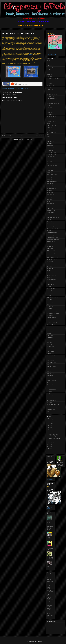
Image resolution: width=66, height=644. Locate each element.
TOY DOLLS (50, 374)
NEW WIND (49, 262)
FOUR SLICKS (50, 170)
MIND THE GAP (9, 94)
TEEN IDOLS (50, 360)
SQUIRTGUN (50, 351)
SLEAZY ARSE (50, 336)
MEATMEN (49, 248)
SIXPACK (49, 333)
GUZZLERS (49, 186)
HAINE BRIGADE (51, 188)
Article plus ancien (38, 136)
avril (51, 429)
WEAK (48, 394)
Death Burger (50, 579)
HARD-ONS (49, 190)
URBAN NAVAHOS (51, 380)
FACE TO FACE (50, 157)
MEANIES (49, 246)
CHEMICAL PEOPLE (51, 117)
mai (50, 427)
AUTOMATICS (50, 81)
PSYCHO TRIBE (50, 289)
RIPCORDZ (49, 302)
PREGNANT (50, 284)
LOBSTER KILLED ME (52, 228)
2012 (50, 452)
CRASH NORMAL (51, 126)
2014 (50, 448)
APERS (49, 76)
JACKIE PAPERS (51, 213)
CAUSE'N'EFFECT (51, 114)
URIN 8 (48, 382)
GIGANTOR (49, 179)
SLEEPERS (49, 338)
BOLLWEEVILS (50, 101)
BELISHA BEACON (51, 94)
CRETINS (49, 128)
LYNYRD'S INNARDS (52, 237)
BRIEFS (49, 105)
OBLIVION (49, 273)
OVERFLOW (50, 277)
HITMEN (49, 199)
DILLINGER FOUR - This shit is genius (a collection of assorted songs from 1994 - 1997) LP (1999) (50, 523)
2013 (50, 450)
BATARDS (49, 90)
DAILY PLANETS (51, 132)
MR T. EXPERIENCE (51, 255)
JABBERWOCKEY (51, 211)
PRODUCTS (50, 286)
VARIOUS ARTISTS (51, 387)
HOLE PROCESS (51, 204)
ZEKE (48, 411)
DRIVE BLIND (50, 150)
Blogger (41, 641)
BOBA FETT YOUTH (51, 99)
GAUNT (49, 177)
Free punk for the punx (50, 588)
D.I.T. (48, 130)
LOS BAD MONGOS (51, 233)
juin (50, 426)
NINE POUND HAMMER (52, 264)
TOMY (48, 371)
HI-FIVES (49, 197)
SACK (48, 304)
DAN (48, 135)
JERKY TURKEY (50, 215)
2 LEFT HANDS (50, 63)
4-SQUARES (50, 65)
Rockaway (61, 463)
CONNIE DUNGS (51, 121)
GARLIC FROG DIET (51, 175)
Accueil (22, 136)
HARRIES (49, 193)
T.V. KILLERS (50, 358)
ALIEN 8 (49, 74)
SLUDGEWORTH (51, 340)
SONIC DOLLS (50, 344)
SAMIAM (49, 309)
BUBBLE (49, 108)
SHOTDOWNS (50, 324)
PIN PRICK (49, 282)
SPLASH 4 (49, 349)
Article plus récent (6, 136)
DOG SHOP (49, 146)
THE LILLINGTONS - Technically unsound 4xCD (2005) (54, 436)
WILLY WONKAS (51, 400)
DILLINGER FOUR (51, 141)
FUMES (49, 173)
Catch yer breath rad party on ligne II (50, 599)
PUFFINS (49, 291)
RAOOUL (49, 295)
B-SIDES (49, 83)
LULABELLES (50, 235)
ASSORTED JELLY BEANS (53, 79)
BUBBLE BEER (50, 110)
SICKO (48, 327)
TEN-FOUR (49, 365)
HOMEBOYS (50, 206)
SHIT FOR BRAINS (51, 322)
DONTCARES (50, 148)
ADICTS (49, 70)
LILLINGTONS (50, 226)
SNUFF (49, 342)
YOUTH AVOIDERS (51, 407)
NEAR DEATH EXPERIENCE (53, 257)
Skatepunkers (50, 585)
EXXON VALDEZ (51, 155)
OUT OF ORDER (51, 275)
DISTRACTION (50, 143)
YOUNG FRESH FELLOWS (53, 405)
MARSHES (49, 244)
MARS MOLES (50, 242)
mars (51, 431)
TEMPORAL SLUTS (51, 362)
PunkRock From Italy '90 (50, 591)
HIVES (48, 202)
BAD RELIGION (50, 85)
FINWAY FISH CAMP (51, 166)
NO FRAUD (49, 266)
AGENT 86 (49, 72)
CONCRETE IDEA (51, 119)
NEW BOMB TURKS (51, 260)
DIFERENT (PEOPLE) (52, 139)
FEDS (48, 164)
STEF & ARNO (50, 356)
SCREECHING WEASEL (52, 313)
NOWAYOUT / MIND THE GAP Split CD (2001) (55, 439)
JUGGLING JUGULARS (52, 217)
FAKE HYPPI (50, 159)
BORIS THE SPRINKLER (52, 103)
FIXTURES (49, 168)
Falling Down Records (50, 606)
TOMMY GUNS (50, 369)
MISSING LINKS (50, 253)
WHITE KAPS (50, 398)
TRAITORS (49, 376)
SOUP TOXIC (50, 347)
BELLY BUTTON (50, 97)
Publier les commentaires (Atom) (25, 139)
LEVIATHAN (50, 224)
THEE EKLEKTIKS (51, 367)
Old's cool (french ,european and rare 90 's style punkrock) (50, 611)
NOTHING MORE (51, 269)
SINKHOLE (49, 331)
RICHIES (49, 300)
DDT (48, 137)
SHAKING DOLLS (51, 320)
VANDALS (49, 385)
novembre (52, 420)
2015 (50, 446)
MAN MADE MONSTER (52, 240)
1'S (48, 61)
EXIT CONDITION (51, 152)
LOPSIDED (49, 231)
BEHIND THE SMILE (51, 92)
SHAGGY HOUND (51, 318)
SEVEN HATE (50, 315)
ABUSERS (49, 68)
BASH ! (48, 88)
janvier (51, 442)
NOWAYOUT (15, 94)
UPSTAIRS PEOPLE (51, 378)
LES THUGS (50, 222)
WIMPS (49, 403)
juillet (51, 424)
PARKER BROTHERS (52, 280)
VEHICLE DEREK (51, 389)
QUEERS (49, 293)
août (51, 422)
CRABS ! (49, 123)
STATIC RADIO (50, 353)
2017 (50, 418)
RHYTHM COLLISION (52, 298)
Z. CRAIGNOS (50, 409)
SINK (48, 329)
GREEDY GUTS (50, 184)
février (51, 433)
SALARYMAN (50, 307)
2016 (50, 445)
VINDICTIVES (50, 391)
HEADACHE (50, 195)
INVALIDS (49, 208)
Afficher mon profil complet (60, 465)
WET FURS (49, 396)
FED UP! (49, 161)
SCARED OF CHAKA (51, 311)
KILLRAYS (49, 219)
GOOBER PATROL (51, 181)
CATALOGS (49, 112)
